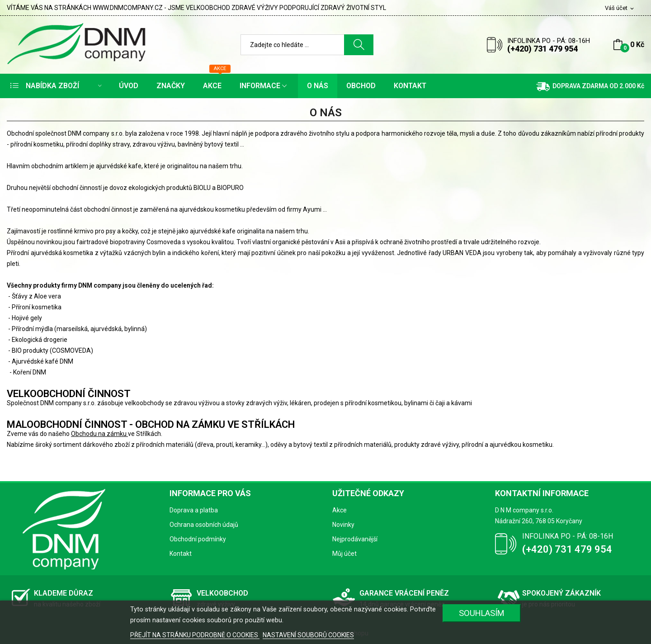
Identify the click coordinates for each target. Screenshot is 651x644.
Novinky (343, 525)
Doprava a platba (194, 510)
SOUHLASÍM (482, 613)
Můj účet (344, 554)
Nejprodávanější (355, 539)
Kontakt (181, 554)
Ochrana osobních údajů (204, 525)
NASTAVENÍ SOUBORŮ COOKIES (308, 635)
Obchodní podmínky (198, 539)
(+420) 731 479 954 (542, 49)
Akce (340, 510)
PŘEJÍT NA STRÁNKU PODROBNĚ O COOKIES (195, 635)
